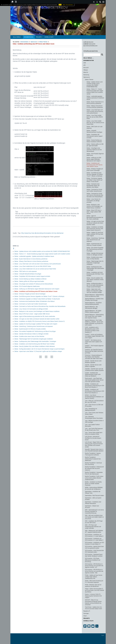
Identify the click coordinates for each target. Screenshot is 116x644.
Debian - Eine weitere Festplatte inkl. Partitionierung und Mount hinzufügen (35, 331)
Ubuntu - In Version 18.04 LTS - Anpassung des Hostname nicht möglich (93, 596)
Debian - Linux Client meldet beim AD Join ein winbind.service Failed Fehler (35, 269)
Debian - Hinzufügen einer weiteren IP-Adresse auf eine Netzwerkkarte (34, 284)
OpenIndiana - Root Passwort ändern (95, 495)
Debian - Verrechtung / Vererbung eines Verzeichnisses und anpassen (34, 326)
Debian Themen (43, 42)
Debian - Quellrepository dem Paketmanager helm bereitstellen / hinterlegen (35, 341)
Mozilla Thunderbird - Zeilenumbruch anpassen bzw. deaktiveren (93, 459)
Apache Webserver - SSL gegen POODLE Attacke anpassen (93, 311)
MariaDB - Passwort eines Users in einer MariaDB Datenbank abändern (94, 450)
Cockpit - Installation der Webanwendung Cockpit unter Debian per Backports (93, 374)
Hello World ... (17, 37)
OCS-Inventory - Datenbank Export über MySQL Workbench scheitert (94, 555)
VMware (86, 70)
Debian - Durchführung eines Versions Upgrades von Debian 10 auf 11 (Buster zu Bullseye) (39, 296)
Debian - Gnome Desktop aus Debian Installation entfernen (30, 279)
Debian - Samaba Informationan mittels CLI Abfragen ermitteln (31, 334)
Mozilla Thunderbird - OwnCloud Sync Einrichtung (93, 464)
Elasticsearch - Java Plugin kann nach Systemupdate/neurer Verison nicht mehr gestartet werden (94, 380)
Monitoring (86, 75)
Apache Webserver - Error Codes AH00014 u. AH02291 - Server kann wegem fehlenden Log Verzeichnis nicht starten (94, 323)
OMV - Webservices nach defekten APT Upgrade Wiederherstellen (94, 531)
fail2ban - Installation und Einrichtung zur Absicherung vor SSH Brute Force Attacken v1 (95, 386)
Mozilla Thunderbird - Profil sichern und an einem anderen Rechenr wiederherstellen (94, 478)
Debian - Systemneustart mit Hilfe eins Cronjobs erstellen (30, 329)
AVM (85, 63)
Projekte (39, 37)
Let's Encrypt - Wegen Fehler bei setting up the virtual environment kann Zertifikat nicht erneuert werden (94, 444)
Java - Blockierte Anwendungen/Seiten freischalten (94, 417)
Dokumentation (28, 37)
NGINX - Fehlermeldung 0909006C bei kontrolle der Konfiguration (94, 488)
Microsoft (86, 68)
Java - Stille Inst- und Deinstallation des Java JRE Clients (94, 401)
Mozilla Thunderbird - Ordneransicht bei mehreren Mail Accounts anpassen (94, 468)
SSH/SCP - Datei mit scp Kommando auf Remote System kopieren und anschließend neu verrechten (93, 602)
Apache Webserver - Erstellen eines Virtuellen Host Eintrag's (94, 299)
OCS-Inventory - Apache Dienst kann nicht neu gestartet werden (94, 547)
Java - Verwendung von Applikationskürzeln (91, 409)
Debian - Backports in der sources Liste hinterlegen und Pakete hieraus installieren (37, 311)
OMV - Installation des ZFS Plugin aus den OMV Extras (94, 522)
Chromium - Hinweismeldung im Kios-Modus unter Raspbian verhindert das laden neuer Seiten (94, 357)
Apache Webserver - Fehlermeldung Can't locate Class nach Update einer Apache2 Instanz (94, 316)
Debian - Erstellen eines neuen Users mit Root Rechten (29, 336)
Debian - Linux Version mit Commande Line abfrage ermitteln (31, 309)
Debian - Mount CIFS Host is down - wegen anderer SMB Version (32, 314)
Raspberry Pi (87, 611)
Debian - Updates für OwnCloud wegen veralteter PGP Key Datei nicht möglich (36, 324)
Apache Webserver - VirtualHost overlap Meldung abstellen (93, 303)
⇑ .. (14, 249)
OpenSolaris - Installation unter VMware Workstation (93, 503)
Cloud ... (86, 616)
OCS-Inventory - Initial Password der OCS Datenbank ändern (94, 551)
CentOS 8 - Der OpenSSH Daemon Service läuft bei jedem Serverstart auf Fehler (94, 351)
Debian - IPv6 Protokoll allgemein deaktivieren (27, 286)
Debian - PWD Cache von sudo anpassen (26, 271)
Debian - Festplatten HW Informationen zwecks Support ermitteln (32, 276)
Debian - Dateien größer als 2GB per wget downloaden (29, 281)
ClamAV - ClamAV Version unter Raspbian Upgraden (93, 362)
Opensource (34, 42)
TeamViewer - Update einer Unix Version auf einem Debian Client (93, 608)
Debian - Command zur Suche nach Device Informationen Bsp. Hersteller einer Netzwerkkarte (40, 306)
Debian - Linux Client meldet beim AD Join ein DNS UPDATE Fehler (33, 266)
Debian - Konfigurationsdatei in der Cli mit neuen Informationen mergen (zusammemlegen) (39, 349)
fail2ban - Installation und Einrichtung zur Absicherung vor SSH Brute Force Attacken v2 (95, 391)
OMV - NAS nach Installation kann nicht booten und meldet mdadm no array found (94, 517)
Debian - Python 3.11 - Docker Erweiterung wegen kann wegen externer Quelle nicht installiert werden (42, 254)
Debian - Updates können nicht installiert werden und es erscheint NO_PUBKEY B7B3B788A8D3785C (42, 251)
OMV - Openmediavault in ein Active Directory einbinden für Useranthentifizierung (94, 511)
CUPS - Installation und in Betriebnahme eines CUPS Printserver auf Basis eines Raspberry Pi (92, 330)
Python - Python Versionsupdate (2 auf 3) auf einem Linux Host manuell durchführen (95, 590)
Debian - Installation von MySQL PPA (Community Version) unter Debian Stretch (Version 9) (39, 321)
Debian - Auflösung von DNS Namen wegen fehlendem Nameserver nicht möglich (37, 289)
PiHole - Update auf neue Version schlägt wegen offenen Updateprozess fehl (94, 577)
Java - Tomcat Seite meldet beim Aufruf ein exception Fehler (94, 433)
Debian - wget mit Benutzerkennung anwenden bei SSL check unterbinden (35, 316)
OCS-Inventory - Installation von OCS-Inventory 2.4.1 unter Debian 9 (94, 539)
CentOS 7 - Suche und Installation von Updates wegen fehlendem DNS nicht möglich (94, 336)
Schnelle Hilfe (49, 37)
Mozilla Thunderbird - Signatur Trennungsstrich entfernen (93, 454)
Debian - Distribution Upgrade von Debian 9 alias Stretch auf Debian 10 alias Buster (37, 299)
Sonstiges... (87, 613)
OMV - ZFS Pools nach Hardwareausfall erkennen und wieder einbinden (93, 527)
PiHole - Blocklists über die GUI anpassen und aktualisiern (93, 586)
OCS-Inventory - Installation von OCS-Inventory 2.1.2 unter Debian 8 (94, 535)
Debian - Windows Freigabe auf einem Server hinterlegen (30, 294)
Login (103, 635)
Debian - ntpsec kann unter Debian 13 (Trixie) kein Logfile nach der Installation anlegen (38, 351)
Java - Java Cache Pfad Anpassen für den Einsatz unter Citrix (94, 429)
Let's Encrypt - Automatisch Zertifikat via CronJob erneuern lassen (93, 438)
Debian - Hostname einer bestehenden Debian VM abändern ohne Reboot (34, 301)
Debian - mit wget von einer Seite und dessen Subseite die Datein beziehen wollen (37, 319)
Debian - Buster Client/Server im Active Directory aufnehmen (31, 259)
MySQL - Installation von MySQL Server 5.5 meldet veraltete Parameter (93, 484)
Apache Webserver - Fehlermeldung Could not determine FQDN (94, 295)
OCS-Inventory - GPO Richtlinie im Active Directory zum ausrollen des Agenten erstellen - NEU (94, 571)
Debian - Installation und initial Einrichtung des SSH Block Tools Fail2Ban (34, 344)
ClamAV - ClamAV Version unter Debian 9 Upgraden (93, 366)
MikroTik (86, 72)
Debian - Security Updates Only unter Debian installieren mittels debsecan (35, 346)
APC (85, 65)
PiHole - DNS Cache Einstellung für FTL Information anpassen (94, 582)
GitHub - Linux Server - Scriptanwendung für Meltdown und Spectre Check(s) (94, 397)
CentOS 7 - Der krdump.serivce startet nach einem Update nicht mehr (93, 342)
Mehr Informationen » (68, 5)
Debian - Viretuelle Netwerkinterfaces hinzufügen (28, 274)
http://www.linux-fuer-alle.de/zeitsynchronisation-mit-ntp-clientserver (42, 233)
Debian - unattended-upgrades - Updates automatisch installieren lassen (34, 256)
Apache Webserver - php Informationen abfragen (91, 307)
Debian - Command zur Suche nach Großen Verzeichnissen (31, 304)
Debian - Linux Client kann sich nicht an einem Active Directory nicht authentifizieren (38, 264)
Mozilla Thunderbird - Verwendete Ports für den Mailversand (94, 473)
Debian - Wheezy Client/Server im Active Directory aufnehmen (31, 261)
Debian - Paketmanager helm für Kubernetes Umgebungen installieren (34, 339)
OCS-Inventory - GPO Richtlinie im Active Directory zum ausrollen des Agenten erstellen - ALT (94, 566)
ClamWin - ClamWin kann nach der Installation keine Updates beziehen (94, 370)
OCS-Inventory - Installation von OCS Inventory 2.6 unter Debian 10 (95, 543)
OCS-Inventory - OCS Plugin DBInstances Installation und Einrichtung (93, 560)
